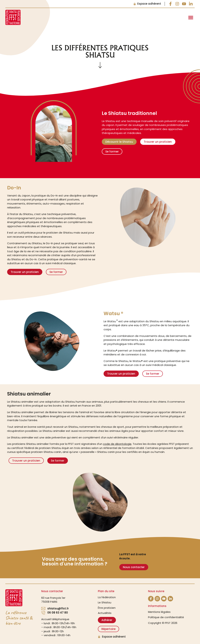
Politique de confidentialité (166, 617)
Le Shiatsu (105, 602)
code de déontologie (117, 444)
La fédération (107, 597)
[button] (191, 17)
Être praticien (107, 608)
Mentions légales (159, 612)
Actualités (105, 613)
